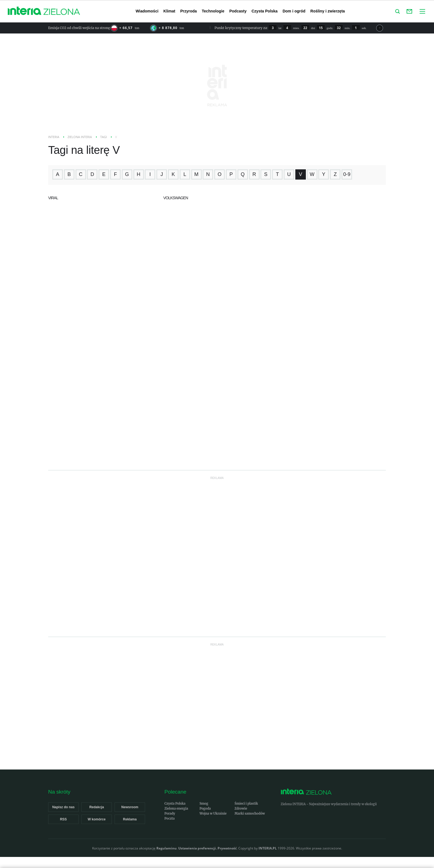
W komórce (97, 819)
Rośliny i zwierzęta (327, 11)
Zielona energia (176, 809)
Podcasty (238, 11)
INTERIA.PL (268, 848)
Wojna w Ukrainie (213, 813)
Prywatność (227, 848)
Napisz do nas (64, 807)
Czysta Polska (265, 11)
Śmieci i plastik (246, 804)
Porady (170, 813)
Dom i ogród (294, 11)
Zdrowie (241, 809)
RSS (64, 819)
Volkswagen (176, 198)
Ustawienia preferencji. (197, 848)
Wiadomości (147, 11)
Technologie (213, 11)
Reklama (130, 819)
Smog (204, 804)
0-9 (347, 174)
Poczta (170, 818)
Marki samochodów (250, 813)
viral (53, 198)
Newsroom (130, 807)
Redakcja (97, 807)
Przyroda (188, 11)
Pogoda (205, 809)
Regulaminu (166, 848)
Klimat (169, 11)
